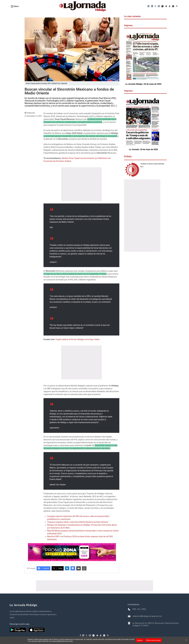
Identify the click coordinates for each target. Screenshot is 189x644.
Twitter (58, 568)
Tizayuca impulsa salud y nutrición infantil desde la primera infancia (78, 522)
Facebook (44, 568)
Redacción (31, 113)
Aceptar (140, 640)
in (67, 568)
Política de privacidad (153, 640)
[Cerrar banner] (186, 640)
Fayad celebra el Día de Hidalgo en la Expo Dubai (78, 339)
